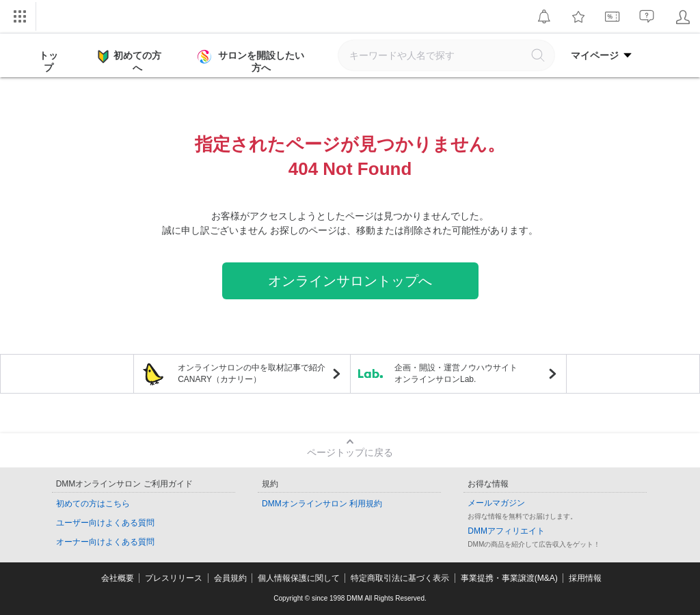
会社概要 (118, 578)
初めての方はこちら (93, 504)
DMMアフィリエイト (506, 531)
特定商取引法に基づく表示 (400, 578)
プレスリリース (174, 578)
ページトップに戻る (350, 452)
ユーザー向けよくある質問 (105, 523)
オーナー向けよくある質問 (105, 542)
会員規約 (230, 578)
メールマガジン (496, 503)
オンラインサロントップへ (350, 281)
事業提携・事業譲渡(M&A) (509, 578)
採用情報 (585, 578)
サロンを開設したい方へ (252, 61)
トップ (49, 61)
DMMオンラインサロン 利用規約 (322, 504)
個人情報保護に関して (299, 578)
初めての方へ (130, 61)
